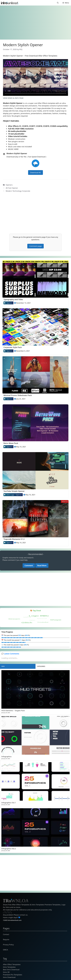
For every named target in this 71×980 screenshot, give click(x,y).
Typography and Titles (13, 299)
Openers (9, 185)
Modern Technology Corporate (18, 191)
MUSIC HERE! (13, 149)
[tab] (18, 666)
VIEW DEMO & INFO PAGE (13, 98)
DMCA (5, 950)
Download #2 (35, 173)
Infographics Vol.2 (9, 849)
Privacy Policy (8, 945)
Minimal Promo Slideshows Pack (18, 395)
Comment (29, 566)
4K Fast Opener (12, 188)
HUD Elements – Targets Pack (13, 710)
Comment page (35, 246)
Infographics (6, 756)
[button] (58, 3)
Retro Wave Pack (11, 443)
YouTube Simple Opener (14, 491)
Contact (6, 934)
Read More (42, 566)
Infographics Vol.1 (9, 803)
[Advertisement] (35, 22)
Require (6, 939)
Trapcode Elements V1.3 (14, 539)
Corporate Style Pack (13, 347)
